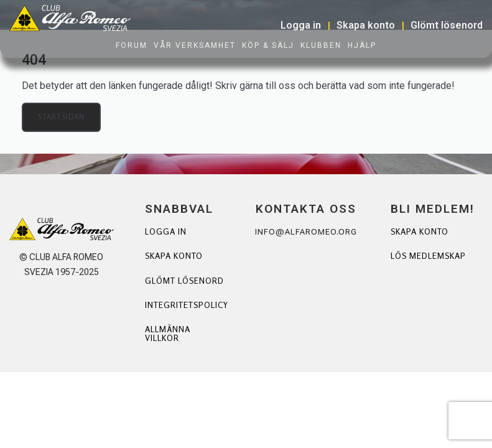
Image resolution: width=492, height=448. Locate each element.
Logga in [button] (301, 25)
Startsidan (62, 117)
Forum (132, 45)
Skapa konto (176, 257)
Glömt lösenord (169, 286)
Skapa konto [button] (366, 25)
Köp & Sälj (268, 45)
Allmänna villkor (169, 344)
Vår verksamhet (195, 45)
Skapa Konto (422, 232)
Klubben (321, 45)
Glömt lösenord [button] (447, 25)
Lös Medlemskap (420, 261)
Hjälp (362, 45)
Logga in (167, 232)
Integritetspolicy (189, 315)
